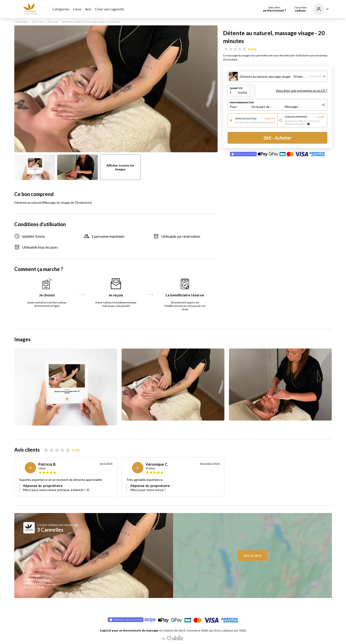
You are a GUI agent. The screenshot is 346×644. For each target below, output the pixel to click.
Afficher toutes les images (120, 167)
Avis (88, 9)
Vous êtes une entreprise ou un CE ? (302, 91)
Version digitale (255, 119)
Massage (53, 22)
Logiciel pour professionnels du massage (129, 630)
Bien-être (38, 22)
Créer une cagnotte (109, 9)
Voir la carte (252, 555)
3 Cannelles (21, 22)
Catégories (61, 9)
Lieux (77, 9)
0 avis (252, 49)
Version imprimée (305, 117)
